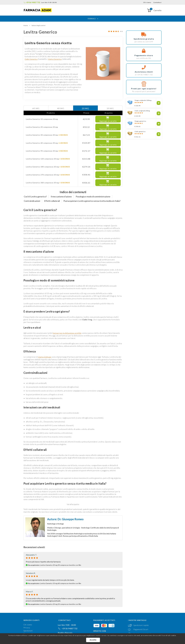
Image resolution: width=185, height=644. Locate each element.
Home (26, 25)
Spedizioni (28, 612)
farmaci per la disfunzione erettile (67, 315)
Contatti (27, 621)
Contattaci (157, 2)
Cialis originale (142, 111)
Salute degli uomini (39, 25)
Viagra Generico (55, 59)
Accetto (94, 641)
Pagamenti (28, 615)
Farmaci (92, 19)
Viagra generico (140, 121)
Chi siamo (147, 2)
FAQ (25, 618)
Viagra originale (143, 100)
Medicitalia (93, 518)
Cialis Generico (31, 59)
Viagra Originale (45, 338)
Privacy (27, 609)
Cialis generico (140, 132)
